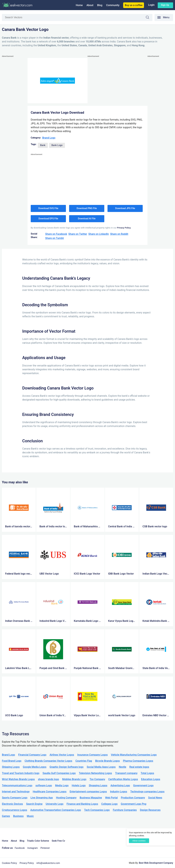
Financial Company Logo (32, 755)
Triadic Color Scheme (38, 841)
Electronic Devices (12, 804)
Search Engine (34, 804)
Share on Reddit (119, 234)
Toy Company (97, 779)
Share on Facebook (56, 234)
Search (149, 18)
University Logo (54, 804)
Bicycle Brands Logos (107, 761)
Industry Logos (119, 792)
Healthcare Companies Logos (50, 792)
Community (113, 5)
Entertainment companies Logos (88, 792)
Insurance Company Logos (92, 755)
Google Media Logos (35, 767)
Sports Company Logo (15, 798)
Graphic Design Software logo (67, 767)
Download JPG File (125, 208)
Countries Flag (84, 761)
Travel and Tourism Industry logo (21, 773)
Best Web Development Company (156, 863)
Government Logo (143, 785)
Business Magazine (91, 798)
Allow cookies (139, 841)
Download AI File (87, 219)
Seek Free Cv (58, 841)
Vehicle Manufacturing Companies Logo (134, 755)
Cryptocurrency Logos (14, 810)
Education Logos (151, 779)
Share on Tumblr (55, 238)
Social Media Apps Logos (101, 767)
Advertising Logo (120, 785)
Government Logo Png (134, 804)
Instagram (33, 848)
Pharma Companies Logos (138, 761)
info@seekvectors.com (48, 863)
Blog (100, 5)
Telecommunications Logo (17, 785)
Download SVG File (48, 208)
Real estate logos (139, 767)
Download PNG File (87, 208)
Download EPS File (48, 219)
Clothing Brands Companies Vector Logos (48, 761)
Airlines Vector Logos (62, 755)
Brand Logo (49, 138)
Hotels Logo (79, 785)
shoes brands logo (48, 779)
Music (30, 816)
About (90, 5)
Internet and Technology (16, 792)
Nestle (123, 767)
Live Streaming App (42, 798)
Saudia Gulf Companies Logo (59, 773)
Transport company (126, 773)
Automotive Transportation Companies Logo (56, 810)
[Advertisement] (15, 106)
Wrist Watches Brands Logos (18, 779)
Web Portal (111, 798)
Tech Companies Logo (97, 810)
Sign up (165, 5)
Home (79, 5)
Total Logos (147, 773)
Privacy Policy (27, 863)
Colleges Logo (109, 804)
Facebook (20, 848)
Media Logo (62, 785)
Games (6, 816)
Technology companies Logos (147, 792)
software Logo (44, 785)
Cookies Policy (9, 863)
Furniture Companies (125, 810)
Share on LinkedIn (99, 234)
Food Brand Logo (12, 761)
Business (18, 816)
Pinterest (45, 848)
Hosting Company (66, 798)
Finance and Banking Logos (82, 804)
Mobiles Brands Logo (74, 779)
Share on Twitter (78, 234)
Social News (155, 798)
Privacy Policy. (124, 228)
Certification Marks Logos (123, 779)
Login (151, 5)
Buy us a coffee (134, 5)
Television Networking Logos (95, 773)
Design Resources (150, 810)
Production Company (133, 798)
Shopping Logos (98, 785)
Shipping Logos (11, 767)
